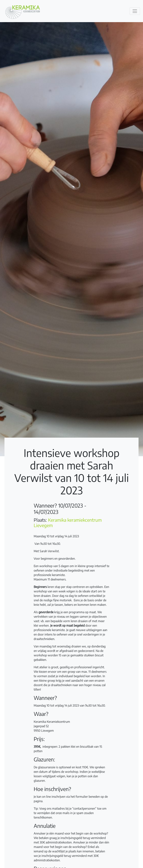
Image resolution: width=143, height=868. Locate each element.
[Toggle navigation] (135, 11)
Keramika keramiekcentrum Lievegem (68, 523)
